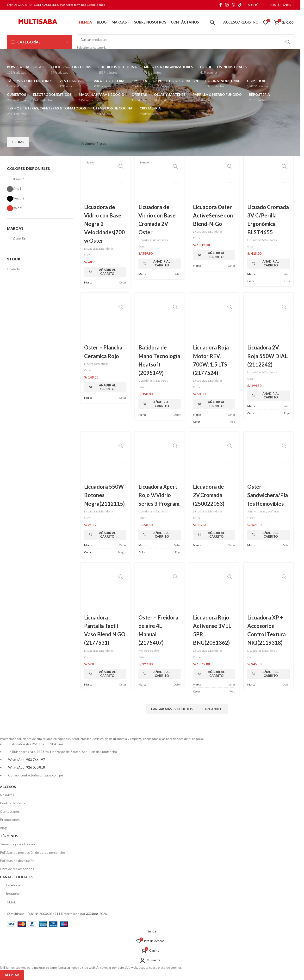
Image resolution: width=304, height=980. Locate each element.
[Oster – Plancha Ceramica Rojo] (105, 320)
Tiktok (8, 902)
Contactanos (10, 811)
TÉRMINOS (9, 836)
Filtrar (18, 142)
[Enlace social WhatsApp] (233, 5)
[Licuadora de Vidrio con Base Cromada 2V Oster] (160, 180)
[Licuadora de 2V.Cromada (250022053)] (214, 460)
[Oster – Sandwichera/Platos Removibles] (269, 460)
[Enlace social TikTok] (240, 5)
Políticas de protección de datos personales (33, 852)
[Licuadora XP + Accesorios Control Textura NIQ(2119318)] (269, 590)
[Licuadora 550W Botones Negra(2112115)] (105, 460)
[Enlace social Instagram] (227, 5)
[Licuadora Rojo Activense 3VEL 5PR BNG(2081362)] (214, 590)
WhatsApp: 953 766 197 (27, 760)
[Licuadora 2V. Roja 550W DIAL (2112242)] (269, 320)
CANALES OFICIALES (17, 877)
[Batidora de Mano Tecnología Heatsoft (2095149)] (160, 320)
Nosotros (7, 795)
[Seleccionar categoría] (185, 48)
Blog (3, 828)
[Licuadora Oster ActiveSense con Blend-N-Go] (214, 180)
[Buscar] (212, 22)
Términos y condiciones (18, 844)
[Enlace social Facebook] (221, 5)
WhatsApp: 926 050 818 (27, 767)
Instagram (11, 893)
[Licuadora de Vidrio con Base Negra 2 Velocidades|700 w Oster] (105, 180)
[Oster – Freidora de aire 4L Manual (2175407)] (160, 590)
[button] (105, 272)
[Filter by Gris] (13, 189)
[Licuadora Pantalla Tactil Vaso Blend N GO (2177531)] (105, 590)
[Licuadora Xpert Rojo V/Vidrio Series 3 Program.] (160, 460)
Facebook (10, 885)
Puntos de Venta (13, 803)
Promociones (10, 820)
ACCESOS (8, 787)
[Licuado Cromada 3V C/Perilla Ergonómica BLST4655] (269, 180)
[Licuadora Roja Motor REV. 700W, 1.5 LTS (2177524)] (214, 320)
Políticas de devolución (17, 861)
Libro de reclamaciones (17, 869)
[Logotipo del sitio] (37, 22)
